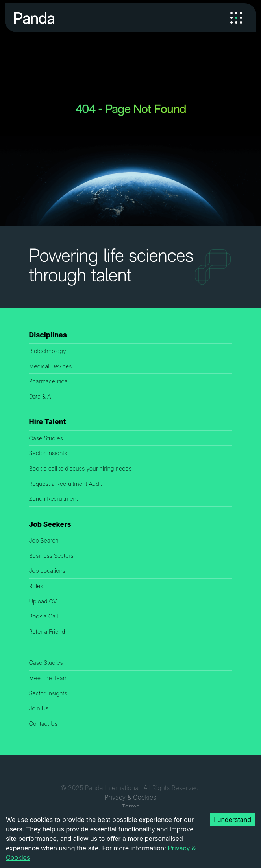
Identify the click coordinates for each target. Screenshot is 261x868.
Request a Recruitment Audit (66, 484)
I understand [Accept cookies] (232, 820)
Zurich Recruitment (54, 499)
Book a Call (44, 616)
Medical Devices (51, 366)
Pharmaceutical (49, 381)
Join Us (39, 708)
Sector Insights (48, 453)
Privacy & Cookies (130, 797)
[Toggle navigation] (236, 18)
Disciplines (48, 335)
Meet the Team (49, 678)
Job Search (44, 540)
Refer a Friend (47, 632)
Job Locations (47, 571)
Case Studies (46, 438)
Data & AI (41, 396)
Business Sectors (51, 556)
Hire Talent (48, 422)
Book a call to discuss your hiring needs (81, 468)
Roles (36, 586)
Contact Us (43, 724)
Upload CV (43, 601)
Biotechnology (48, 351)
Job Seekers (50, 524)
